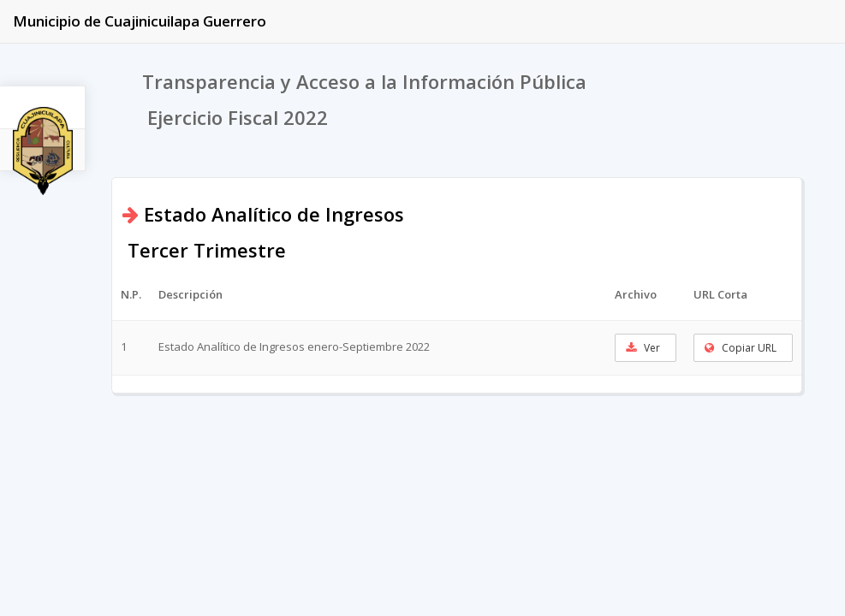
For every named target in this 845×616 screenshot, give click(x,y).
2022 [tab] (43, 160)
